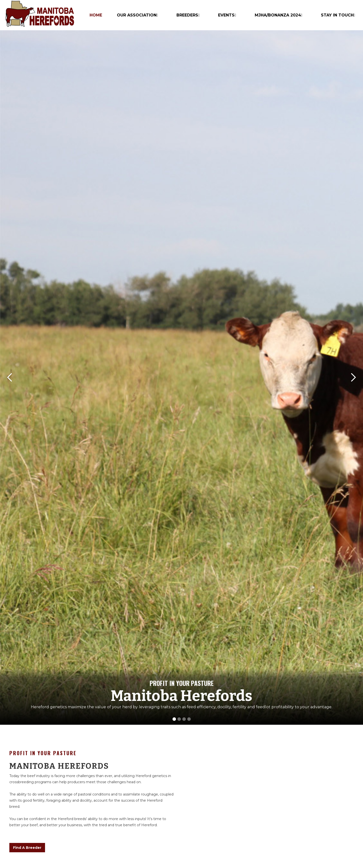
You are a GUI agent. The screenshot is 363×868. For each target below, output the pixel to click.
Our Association (137, 15)
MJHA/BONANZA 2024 (278, 15)
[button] (10, 377)
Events (226, 15)
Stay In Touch (337, 15)
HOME (96, 15)
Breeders (187, 15)
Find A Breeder (27, 848)
